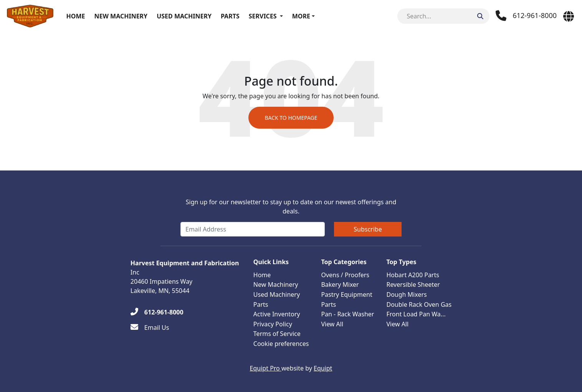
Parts (230, 16)
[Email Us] (150, 327)
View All (332, 324)
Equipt (323, 368)
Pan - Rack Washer (347, 314)
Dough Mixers (406, 294)
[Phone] (526, 16)
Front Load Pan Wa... (416, 314)
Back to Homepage (291, 118)
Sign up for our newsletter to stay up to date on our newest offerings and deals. (291, 207)
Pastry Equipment (346, 294)
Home (76, 16)
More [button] (301, 16)
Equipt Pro (266, 368)
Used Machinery (184, 16)
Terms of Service (277, 334)
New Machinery (121, 16)
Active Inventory (277, 314)
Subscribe (368, 229)
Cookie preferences (281, 344)
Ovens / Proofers (345, 275)
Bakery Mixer (340, 284)
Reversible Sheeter (413, 284)
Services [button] (263, 16)
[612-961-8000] (157, 312)
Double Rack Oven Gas (419, 304)
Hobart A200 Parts (413, 275)
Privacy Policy (273, 324)
